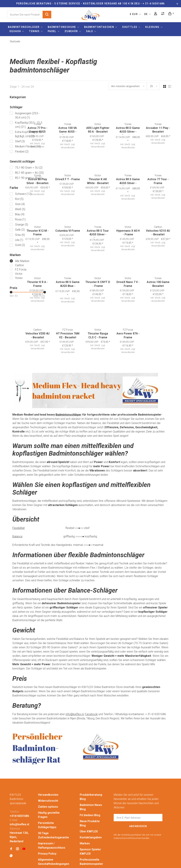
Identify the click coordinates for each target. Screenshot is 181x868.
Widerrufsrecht (48, 771)
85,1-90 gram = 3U (29, 178)
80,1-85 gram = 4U (29, 173)
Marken (85, 814)
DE (146, 14)
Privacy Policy (47, 824)
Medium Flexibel (28, 146)
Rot (19, 199)
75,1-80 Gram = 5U (29, 168)
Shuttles (130, 27)
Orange (22, 225)
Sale (90, 31)
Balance (17, 507)
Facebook (91, 685)
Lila (19, 240)
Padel (52, 31)
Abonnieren (138, 797)
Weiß (20, 209)
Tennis (34, 31)
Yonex (19, 278)
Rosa (20, 219)
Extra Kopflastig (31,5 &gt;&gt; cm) (28, 134)
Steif (20, 141)
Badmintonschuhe (62, 27)
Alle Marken (22, 261)
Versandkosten (161, 277)
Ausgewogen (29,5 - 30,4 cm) (27, 115)
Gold (20, 245)
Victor (19, 274)
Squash (15, 31)
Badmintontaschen (99, 27)
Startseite (15, 41)
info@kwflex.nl (75, 685)
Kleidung (152, 27)
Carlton (19, 265)
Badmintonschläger (24, 27)
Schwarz (23, 194)
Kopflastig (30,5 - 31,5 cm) (29, 125)
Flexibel (22, 152)
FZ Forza (21, 269)
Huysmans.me (27, 861)
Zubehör (71, 31)
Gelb (20, 230)
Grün (20, 204)
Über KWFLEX (89, 802)
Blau (20, 214)
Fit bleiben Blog (90, 786)
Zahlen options (48, 777)
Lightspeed (79, 858)
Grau (20, 235)
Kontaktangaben (91, 808)
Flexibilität (18, 498)
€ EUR (134, 14)
